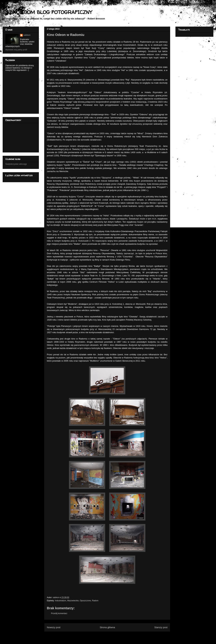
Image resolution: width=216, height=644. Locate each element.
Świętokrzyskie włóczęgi (16, 164)
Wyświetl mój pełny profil (16, 50)
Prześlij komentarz (59, 613)
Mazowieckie (73, 601)
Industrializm (61, 601)
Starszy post (161, 627)
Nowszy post (54, 627)
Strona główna (107, 627)
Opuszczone (85, 601)
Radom (95, 601)
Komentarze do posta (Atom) (113, 636)
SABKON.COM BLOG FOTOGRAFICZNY (47, 12)
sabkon (27, 35)
